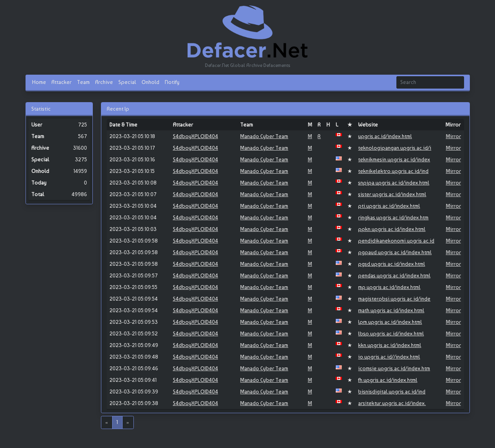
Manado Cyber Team (264, 136)
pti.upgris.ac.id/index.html (389, 206)
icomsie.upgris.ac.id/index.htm (394, 368)
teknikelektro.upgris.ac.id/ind (393, 171)
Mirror (453, 136)
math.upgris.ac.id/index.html (391, 310)
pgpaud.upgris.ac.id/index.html (395, 252)
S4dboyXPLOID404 (195, 136)
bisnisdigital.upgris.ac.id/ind (392, 392)
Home (39, 82)
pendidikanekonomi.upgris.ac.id (396, 241)
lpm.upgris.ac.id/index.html (390, 322)
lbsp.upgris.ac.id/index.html (391, 333)
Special (127, 82)
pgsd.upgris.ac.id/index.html (392, 264)
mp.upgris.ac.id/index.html (389, 287)
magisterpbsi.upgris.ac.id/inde (394, 299)
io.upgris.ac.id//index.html (389, 357)
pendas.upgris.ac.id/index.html (394, 275)
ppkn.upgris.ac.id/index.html (392, 229)
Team (83, 82)
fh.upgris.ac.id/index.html (388, 380)
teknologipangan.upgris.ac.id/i (395, 148)
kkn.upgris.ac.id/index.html (390, 345)
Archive (104, 82)
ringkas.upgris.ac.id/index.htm (393, 217)
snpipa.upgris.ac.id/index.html (394, 183)
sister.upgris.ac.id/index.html (392, 194)
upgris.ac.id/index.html (385, 136)
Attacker (61, 82)
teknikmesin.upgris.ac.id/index (394, 159)
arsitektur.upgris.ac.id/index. (392, 403)
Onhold (150, 82)
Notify (172, 82)
